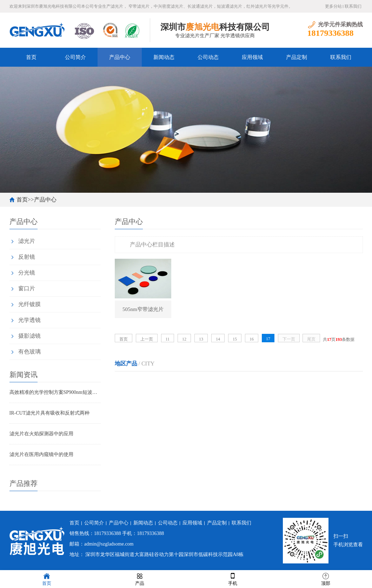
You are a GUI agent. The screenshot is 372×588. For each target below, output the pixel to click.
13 (201, 339)
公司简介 (75, 57)
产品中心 (120, 57)
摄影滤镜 (29, 336)
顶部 (326, 579)
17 (268, 339)
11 (168, 339)
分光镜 (27, 273)
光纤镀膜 (29, 304)
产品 (140, 579)
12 (184, 339)
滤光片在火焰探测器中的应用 (41, 434)
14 (218, 339)
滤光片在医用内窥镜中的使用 (41, 454)
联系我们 (353, 6)
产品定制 (297, 57)
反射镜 (27, 257)
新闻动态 (164, 57)
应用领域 (252, 57)
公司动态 (208, 57)
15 (235, 339)
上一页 (147, 339)
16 (252, 339)
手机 (233, 579)
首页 (31, 57)
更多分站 (333, 6)
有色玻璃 (29, 352)
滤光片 (27, 241)
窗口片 (27, 288)
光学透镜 (29, 320)
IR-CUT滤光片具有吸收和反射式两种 (50, 413)
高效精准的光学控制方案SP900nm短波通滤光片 (55, 392)
